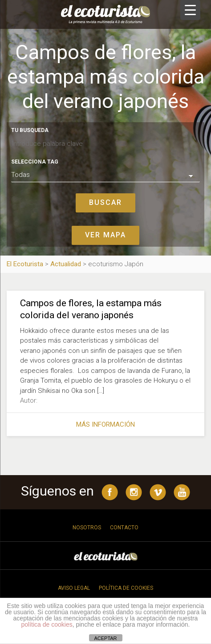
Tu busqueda (30, 130)
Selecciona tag (35, 162)
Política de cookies (126, 588)
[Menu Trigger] (190, 10)
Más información (105, 424)
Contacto (124, 528)
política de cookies (47, 624)
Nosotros (87, 528)
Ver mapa (105, 235)
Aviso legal (74, 588)
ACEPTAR (105, 638)
